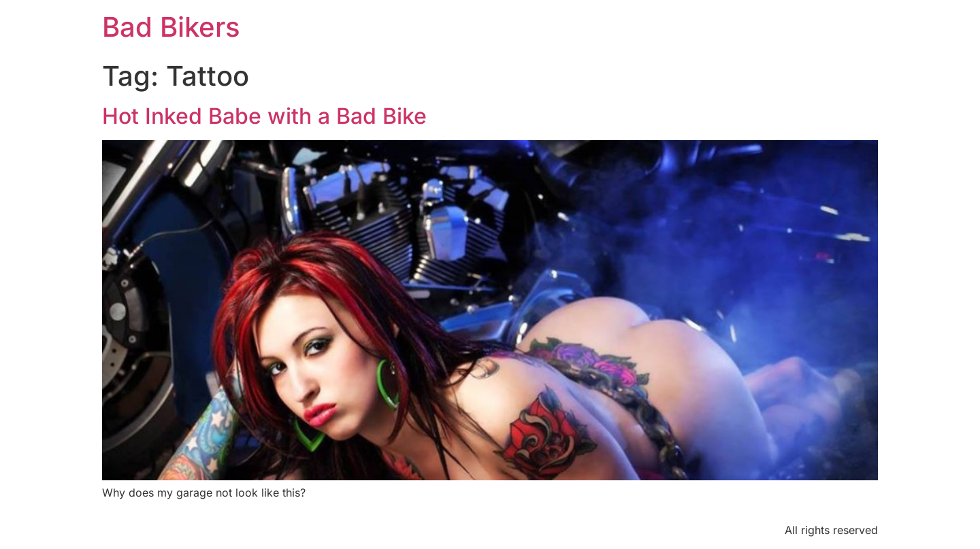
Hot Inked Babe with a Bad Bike (264, 116)
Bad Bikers (171, 27)
